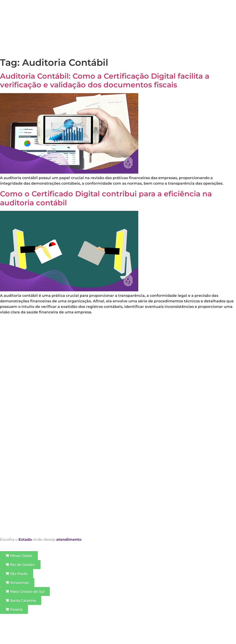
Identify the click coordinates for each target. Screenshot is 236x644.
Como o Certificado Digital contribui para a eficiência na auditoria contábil (106, 198)
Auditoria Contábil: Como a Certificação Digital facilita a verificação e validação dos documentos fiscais (105, 80)
